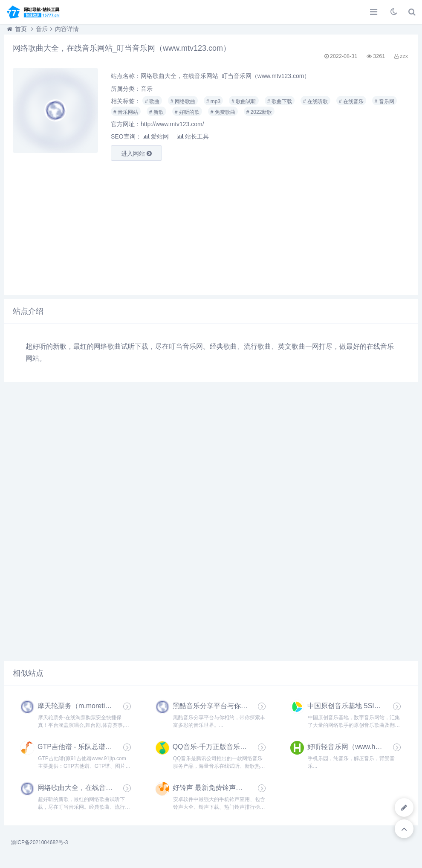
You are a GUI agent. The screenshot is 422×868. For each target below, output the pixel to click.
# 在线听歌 (315, 101)
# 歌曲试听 (244, 101)
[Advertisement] (211, 227)
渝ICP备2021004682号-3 (39, 842)
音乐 (42, 29)
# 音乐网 (384, 101)
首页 (21, 29)
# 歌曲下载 (280, 101)
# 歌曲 (152, 101)
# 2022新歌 (259, 112)
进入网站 (136, 153)
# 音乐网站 (126, 112)
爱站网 (156, 136)
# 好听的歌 (187, 112)
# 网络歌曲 (183, 101)
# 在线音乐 (351, 101)
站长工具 (193, 136)
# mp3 (213, 101)
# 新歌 (156, 112)
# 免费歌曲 (223, 112)
